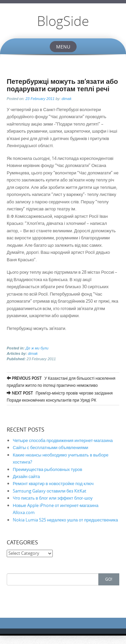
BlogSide (63, 21)
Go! (109, 579)
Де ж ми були (37, 348)
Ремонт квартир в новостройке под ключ (53, 483)
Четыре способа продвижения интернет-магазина (63, 440)
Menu (63, 47)
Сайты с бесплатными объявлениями (51, 447)
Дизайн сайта (26, 476)
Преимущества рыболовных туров (48, 469)
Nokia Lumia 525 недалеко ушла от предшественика (65, 520)
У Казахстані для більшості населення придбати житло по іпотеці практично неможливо (61, 381)
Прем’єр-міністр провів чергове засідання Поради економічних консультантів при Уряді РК (60, 396)
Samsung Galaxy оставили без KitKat (50, 491)
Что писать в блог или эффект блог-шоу (53, 498)
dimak (66, 99)
